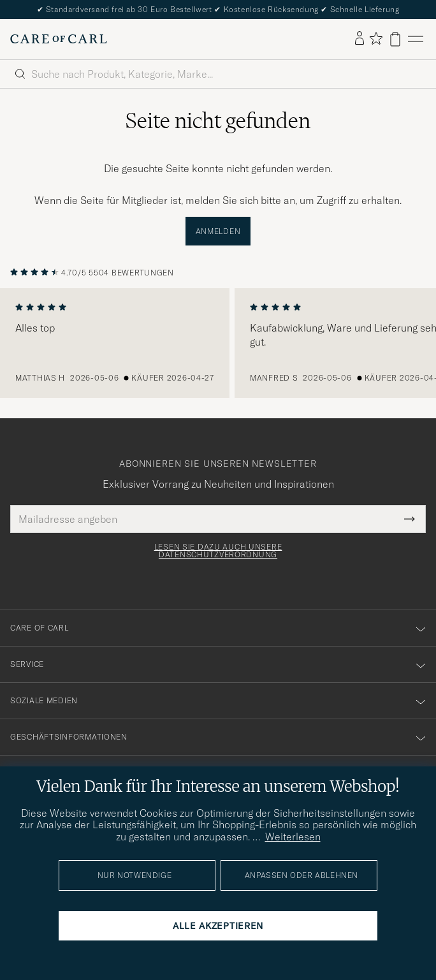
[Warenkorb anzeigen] (395, 39)
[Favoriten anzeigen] (376, 39)
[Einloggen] (360, 39)
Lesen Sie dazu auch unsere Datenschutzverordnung (218, 551)
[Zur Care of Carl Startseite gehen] (59, 39)
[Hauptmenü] (416, 39)
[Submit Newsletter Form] (410, 519)
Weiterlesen (293, 837)
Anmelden (218, 231)
